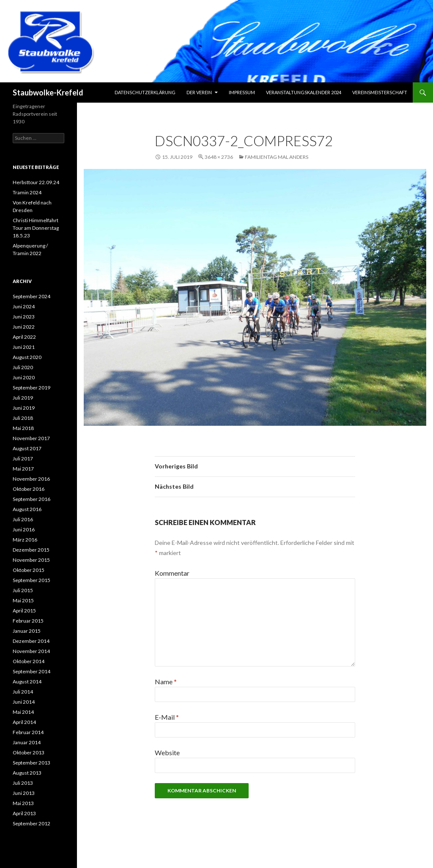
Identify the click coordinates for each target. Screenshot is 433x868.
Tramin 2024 (27, 192)
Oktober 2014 (29, 661)
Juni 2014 (24, 702)
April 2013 (24, 813)
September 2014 (32, 671)
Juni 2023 (24, 317)
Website (167, 752)
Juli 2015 (23, 590)
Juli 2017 (23, 458)
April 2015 (24, 611)
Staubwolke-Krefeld (48, 93)
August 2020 (27, 357)
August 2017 (27, 448)
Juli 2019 (23, 398)
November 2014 (31, 651)
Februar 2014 (28, 732)
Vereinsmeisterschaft (380, 92)
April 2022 (24, 337)
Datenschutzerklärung (145, 92)
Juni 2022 (24, 327)
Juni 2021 (24, 347)
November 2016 (31, 479)
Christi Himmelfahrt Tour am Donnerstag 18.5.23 (36, 228)
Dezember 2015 (31, 550)
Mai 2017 (23, 469)
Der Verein (199, 92)
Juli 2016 (23, 519)
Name (166, 682)
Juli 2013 (23, 783)
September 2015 (32, 580)
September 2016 (32, 499)
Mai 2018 (23, 428)
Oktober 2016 (29, 489)
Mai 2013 (23, 803)
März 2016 (25, 540)
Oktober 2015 (29, 570)
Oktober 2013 (29, 752)
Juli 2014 (23, 692)
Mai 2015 (23, 600)
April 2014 (24, 722)
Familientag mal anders (277, 157)
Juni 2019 (24, 408)
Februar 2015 (28, 621)
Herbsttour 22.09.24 (36, 182)
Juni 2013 (24, 793)
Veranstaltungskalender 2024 (304, 92)
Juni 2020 (24, 377)
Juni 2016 (24, 529)
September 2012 (32, 823)
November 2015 (31, 560)
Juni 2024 (24, 306)
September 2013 (32, 763)
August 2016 (27, 509)
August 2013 (27, 773)
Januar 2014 (27, 742)
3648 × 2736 (219, 157)
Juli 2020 (23, 367)
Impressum (242, 92)
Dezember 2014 (31, 641)
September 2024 (32, 296)
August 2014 (27, 682)
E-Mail (167, 717)
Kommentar (172, 573)
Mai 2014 (23, 712)
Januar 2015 (27, 631)
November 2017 (31, 438)
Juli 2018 (23, 418)
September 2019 (32, 388)
